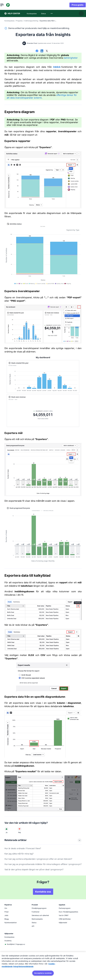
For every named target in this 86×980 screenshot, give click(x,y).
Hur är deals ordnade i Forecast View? (23, 848)
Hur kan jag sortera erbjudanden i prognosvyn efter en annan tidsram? (38, 859)
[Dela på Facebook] (37, 51)
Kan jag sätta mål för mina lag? (19, 854)
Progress (19, 21)
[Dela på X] (47, 51)
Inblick (57, 67)
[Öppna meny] (6, 5)
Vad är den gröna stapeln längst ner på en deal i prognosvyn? (34, 869)
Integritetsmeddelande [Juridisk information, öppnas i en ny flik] (23, 966)
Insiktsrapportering (31, 21)
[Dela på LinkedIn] (42, 51)
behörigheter (71, 58)
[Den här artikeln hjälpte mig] (6, 829)
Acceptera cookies (43, 973)
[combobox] (52, 13)
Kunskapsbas (9, 21)
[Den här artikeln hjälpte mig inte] (19, 829)
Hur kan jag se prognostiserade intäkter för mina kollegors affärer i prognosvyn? (43, 864)
